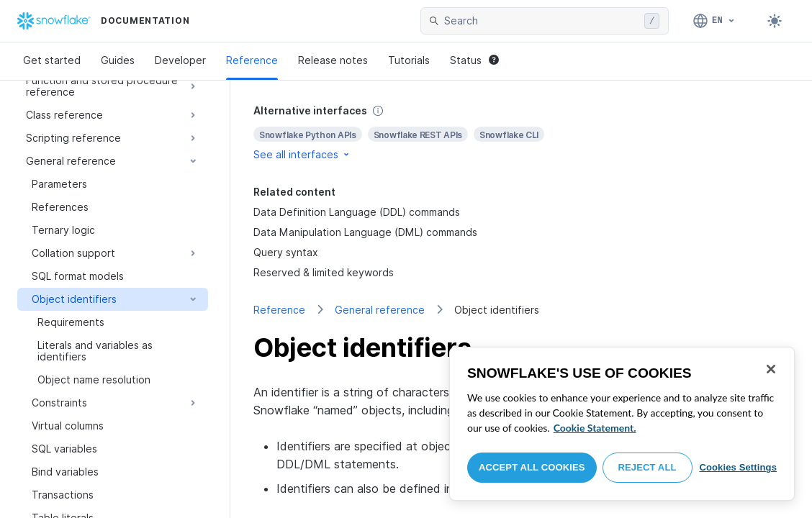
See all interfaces (302, 154)
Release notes (333, 60)
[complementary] (521, 133)
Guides (118, 60)
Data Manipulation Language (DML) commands (365, 232)
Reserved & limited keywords (324, 272)
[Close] (771, 369)
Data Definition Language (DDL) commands (357, 212)
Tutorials (409, 60)
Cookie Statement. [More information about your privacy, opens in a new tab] (595, 428)
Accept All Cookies (532, 467)
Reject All (648, 467)
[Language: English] (714, 21)
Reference (252, 60)
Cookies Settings (738, 467)
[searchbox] (541, 21)
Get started (52, 60)
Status (474, 60)
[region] (622, 424)
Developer (180, 60)
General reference (380, 310)
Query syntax (286, 252)
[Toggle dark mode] (775, 21)
